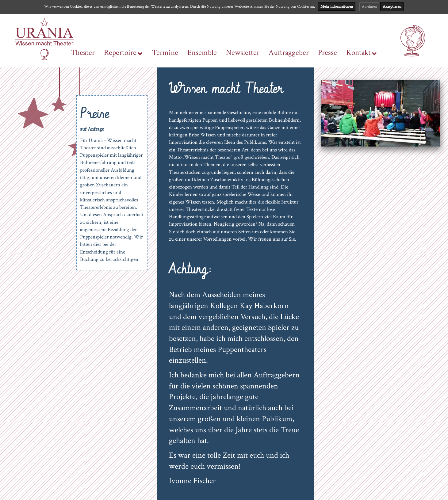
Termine (165, 53)
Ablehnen (369, 7)
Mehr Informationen (337, 7)
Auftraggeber (289, 53)
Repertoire (123, 53)
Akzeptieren (392, 7)
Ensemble (202, 53)
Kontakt (362, 53)
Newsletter (243, 53)
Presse (327, 53)
